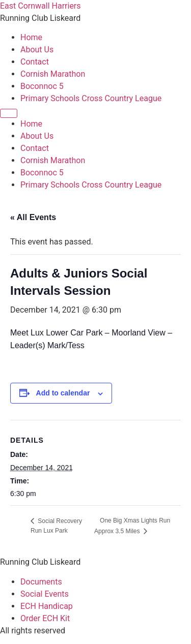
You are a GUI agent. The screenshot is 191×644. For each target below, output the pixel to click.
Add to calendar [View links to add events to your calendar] (63, 393)
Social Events (45, 594)
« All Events (33, 217)
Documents (41, 582)
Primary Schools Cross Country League (91, 98)
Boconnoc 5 (42, 86)
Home (31, 37)
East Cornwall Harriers (40, 6)
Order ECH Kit (45, 618)
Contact (35, 62)
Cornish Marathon (53, 74)
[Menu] (9, 113)
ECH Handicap (47, 606)
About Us (37, 50)
